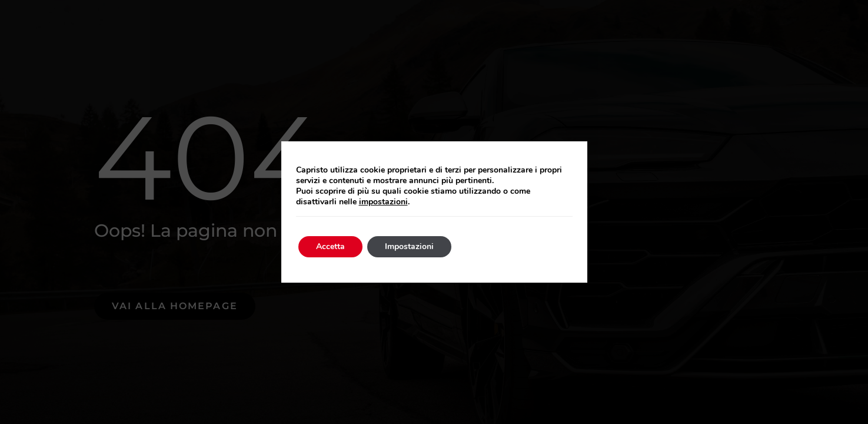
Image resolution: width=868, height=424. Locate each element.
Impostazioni (409, 246)
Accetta (330, 246)
